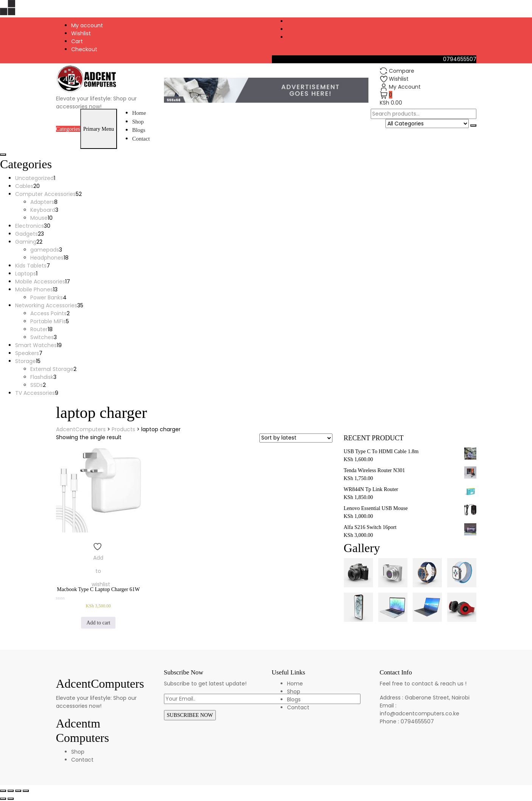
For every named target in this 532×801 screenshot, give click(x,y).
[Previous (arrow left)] (3, 799)
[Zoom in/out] (26, 791)
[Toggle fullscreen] (18, 791)
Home (139, 113)
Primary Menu (99, 129)
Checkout (84, 49)
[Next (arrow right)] (11, 799)
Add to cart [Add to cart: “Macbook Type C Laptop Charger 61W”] (98, 623)
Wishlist (81, 33)
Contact (141, 139)
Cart (77, 41)
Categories (68, 129)
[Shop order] (296, 438)
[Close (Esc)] (3, 791)
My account (87, 25)
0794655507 (460, 59)
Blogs (139, 130)
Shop (138, 122)
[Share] (11, 791)
